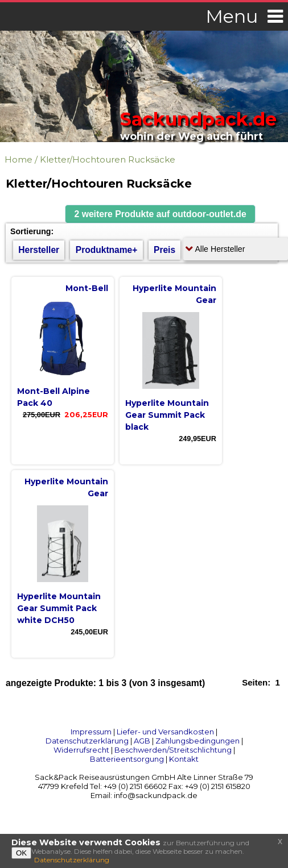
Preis (164, 250)
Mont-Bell (87, 288)
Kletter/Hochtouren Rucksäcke (108, 159)
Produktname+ (107, 250)
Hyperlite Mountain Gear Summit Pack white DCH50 (59, 608)
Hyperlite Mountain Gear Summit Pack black (167, 415)
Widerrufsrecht (81, 750)
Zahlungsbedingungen (198, 741)
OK (21, 853)
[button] (161, 214)
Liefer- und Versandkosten (165, 732)
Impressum (91, 732)
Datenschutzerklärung (87, 741)
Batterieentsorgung (127, 759)
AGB (142, 741)
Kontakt (184, 759)
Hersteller (39, 250)
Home (18, 159)
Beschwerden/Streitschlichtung (173, 750)
